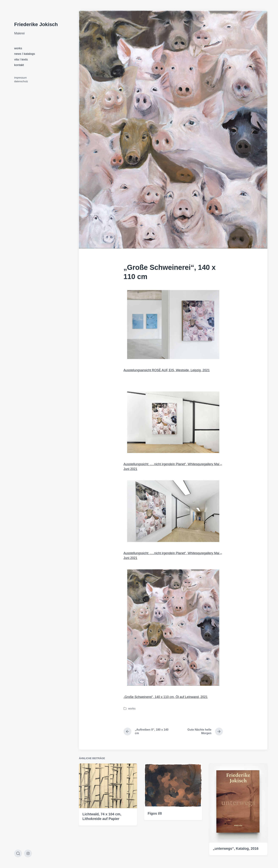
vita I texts (21, 59)
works (18, 48)
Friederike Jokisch (36, 24)
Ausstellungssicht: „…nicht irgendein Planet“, (171, 429)
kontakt (19, 65)
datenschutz (21, 81)
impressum (20, 78)
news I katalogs (25, 54)
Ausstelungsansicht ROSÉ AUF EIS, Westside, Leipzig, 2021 (167, 370)
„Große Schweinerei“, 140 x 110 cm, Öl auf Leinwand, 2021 (166, 697)
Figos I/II (155, 838)
